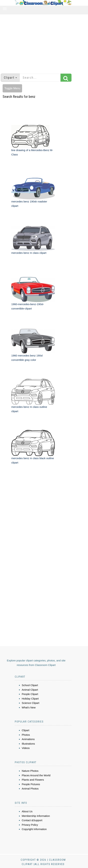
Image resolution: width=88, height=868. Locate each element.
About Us (27, 811)
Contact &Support (32, 820)
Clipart (25, 730)
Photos (26, 735)
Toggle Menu (12, 88)
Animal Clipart (30, 690)
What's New (29, 707)
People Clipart (30, 694)
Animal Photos (30, 789)
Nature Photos (30, 771)
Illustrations (28, 744)
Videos (26, 748)
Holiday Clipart (30, 699)
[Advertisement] (44, 42)
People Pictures (31, 784)
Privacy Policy (30, 825)
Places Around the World (36, 775)
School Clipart (30, 685)
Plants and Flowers (33, 780)
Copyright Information (34, 829)
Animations (28, 739)
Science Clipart (31, 703)
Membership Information (36, 816)
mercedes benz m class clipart (29, 253)
